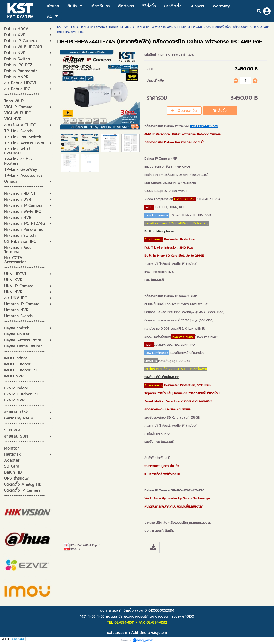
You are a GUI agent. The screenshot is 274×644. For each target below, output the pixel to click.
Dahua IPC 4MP (120, 27)
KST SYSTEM (66, 27)
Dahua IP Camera (92, 27)
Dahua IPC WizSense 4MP (154, 27)
